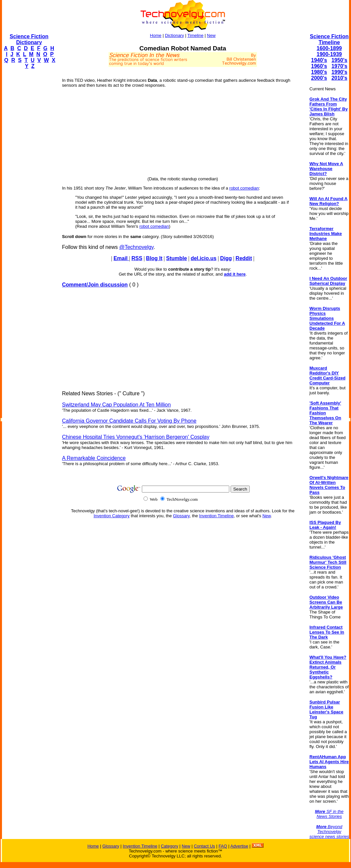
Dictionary (175, 35)
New (211, 35)
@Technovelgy (136, 247)
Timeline (195, 35)
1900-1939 (329, 54)
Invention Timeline (217, 516)
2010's (339, 78)
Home (156, 35)
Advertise (239, 846)
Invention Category (112, 516)
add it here (235, 274)
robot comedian (244, 188)
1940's (319, 60)
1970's (339, 66)
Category (169, 846)
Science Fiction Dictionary (29, 39)
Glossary (181, 516)
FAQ (223, 846)
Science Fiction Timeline (329, 39)
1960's (319, 66)
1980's (319, 72)
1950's (339, 60)
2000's (319, 78)
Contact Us (204, 846)
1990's (339, 72)
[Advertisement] (28, 173)
